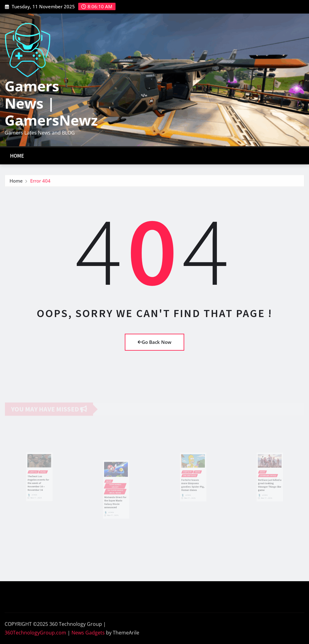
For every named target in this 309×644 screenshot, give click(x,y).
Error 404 (40, 182)
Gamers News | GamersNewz (51, 103)
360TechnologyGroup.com (35, 633)
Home (17, 156)
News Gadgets (88, 633)
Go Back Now (154, 342)
